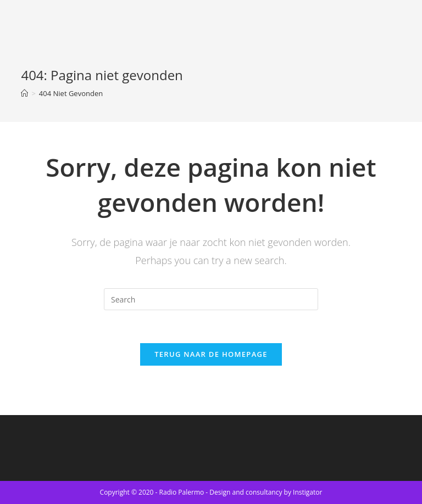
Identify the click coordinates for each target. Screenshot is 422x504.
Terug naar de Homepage (211, 354)
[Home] (24, 93)
